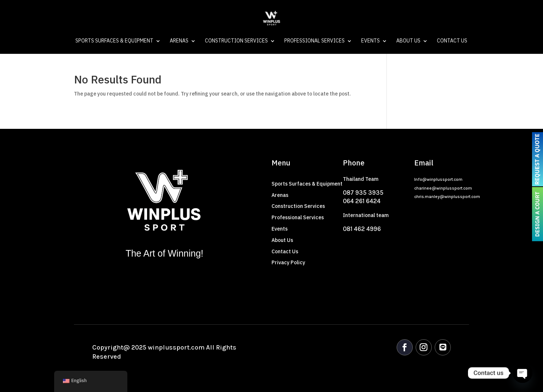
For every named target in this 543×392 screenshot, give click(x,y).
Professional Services (314, 42)
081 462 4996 (362, 229)
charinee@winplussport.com (443, 188)
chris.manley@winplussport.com (447, 197)
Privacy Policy (288, 263)
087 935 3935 (363, 193)
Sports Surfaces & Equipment (114, 42)
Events (370, 42)
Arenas (179, 42)
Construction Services (236, 42)
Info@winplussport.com (438, 179)
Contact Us (452, 42)
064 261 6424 (362, 201)
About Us (408, 42)
